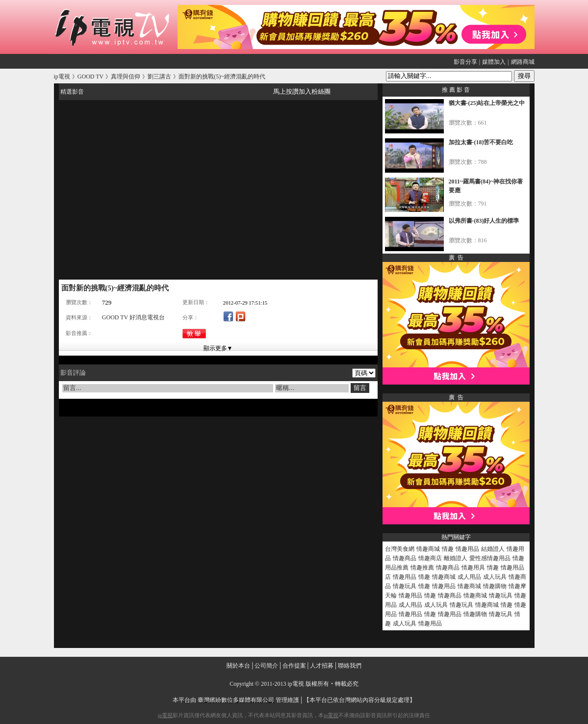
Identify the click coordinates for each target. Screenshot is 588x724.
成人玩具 (495, 577)
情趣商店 (430, 558)
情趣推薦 (422, 568)
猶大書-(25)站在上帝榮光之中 (487, 103)
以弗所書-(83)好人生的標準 (484, 221)
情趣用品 (467, 549)
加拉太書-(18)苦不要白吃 (481, 142)
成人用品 (469, 577)
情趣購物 (495, 586)
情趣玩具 (405, 586)
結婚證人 (493, 549)
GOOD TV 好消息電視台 (133, 317)
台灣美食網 (400, 549)
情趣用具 (473, 568)
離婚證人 (456, 558)
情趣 (448, 549)
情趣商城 (428, 549)
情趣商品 (405, 558)
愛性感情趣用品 (490, 558)
